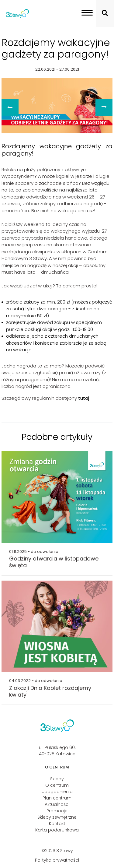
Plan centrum (57, 798)
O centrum (57, 785)
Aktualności (57, 804)
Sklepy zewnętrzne (57, 817)
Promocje (57, 811)
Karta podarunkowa (57, 830)
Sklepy (57, 779)
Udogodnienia (57, 792)
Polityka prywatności (57, 860)
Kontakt (57, 824)
